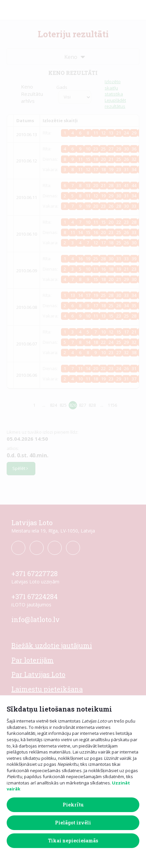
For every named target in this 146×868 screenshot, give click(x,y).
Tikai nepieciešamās (73, 841)
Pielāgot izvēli (73, 823)
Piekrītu (73, 805)
